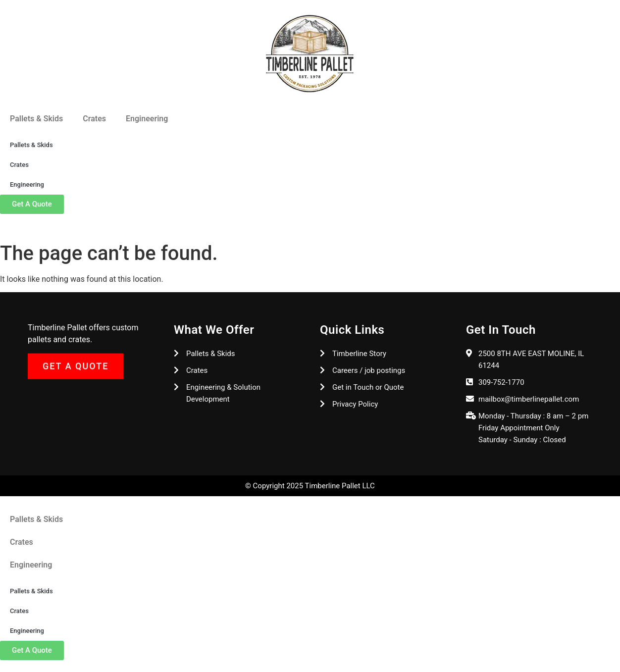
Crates (94, 119)
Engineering (147, 119)
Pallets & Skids (36, 119)
